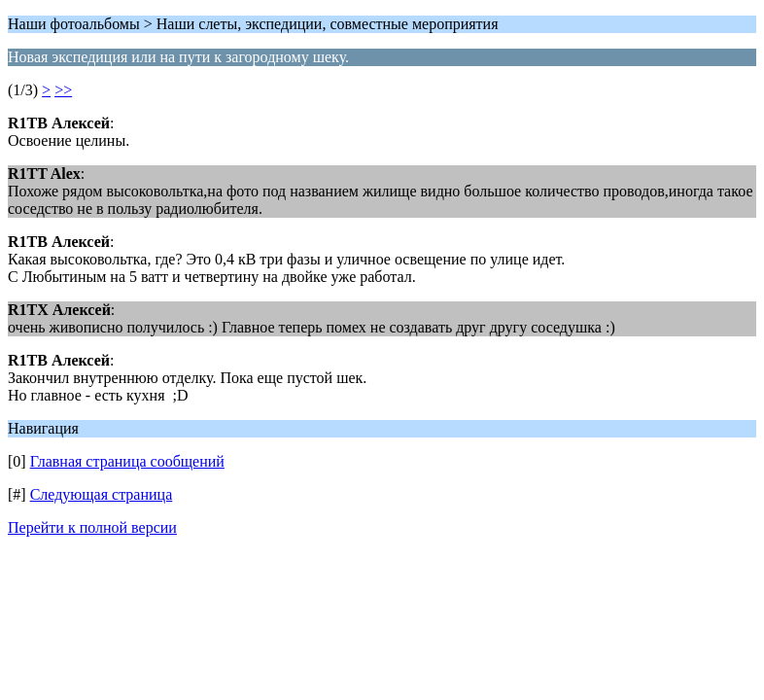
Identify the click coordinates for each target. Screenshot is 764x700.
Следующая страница (102, 494)
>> (63, 90)
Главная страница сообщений (127, 461)
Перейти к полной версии (92, 527)
